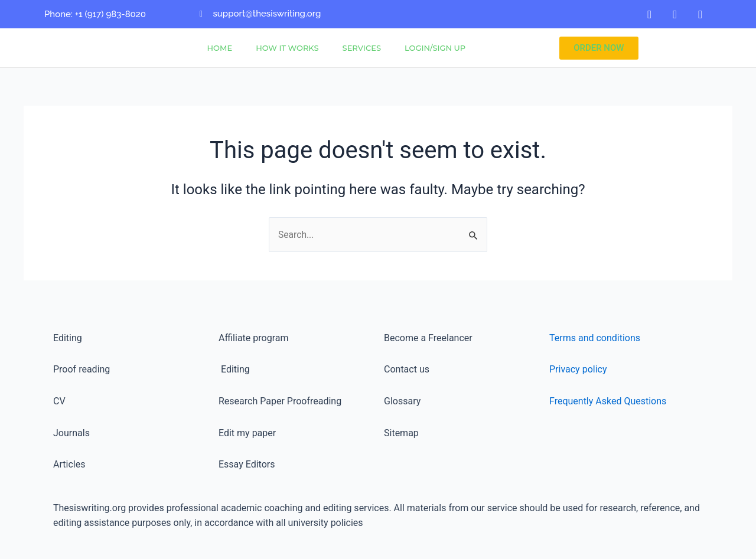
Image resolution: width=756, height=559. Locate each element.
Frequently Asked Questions (608, 401)
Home (220, 48)
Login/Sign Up (435, 48)
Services (362, 48)
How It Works (287, 48)
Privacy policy (578, 369)
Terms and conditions (595, 338)
